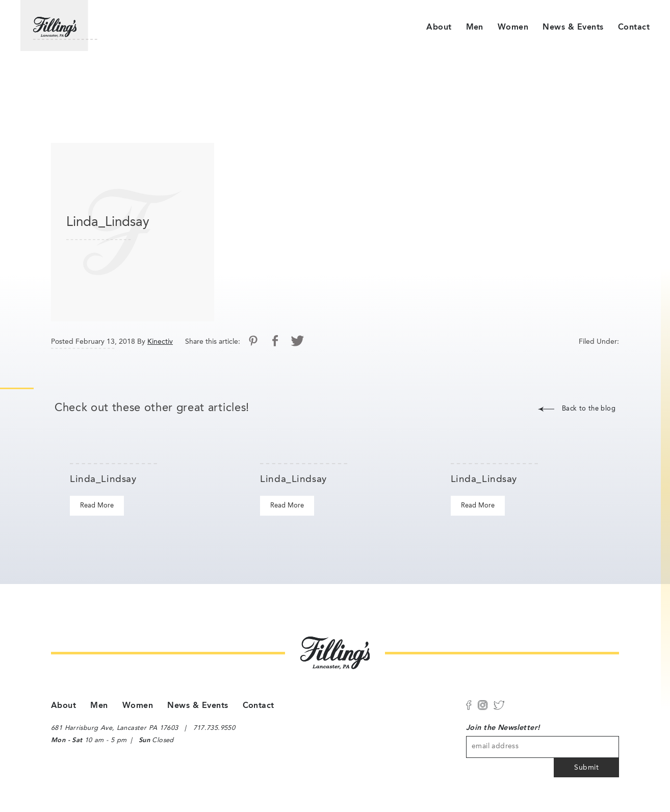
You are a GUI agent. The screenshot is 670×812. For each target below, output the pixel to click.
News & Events (573, 28)
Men (475, 28)
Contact (634, 28)
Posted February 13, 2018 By (98, 342)
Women (513, 28)
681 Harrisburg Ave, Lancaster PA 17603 (115, 728)
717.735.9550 (214, 728)
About (439, 28)
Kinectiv (160, 342)
